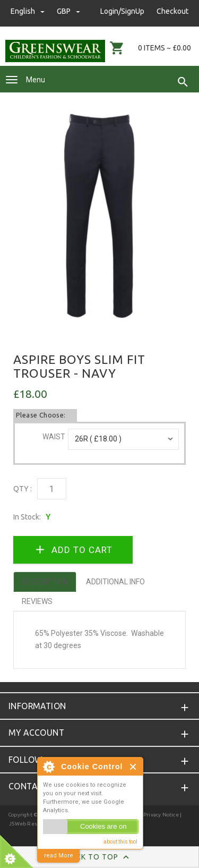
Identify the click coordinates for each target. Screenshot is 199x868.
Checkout (172, 11)
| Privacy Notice (159, 815)
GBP (68, 11)
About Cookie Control (48, 767)
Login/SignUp (122, 11)
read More (59, 856)
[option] (99, 216)
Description (45, 582)
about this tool (120, 842)
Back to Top (99, 857)
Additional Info (115, 582)
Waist (54, 437)
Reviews (37, 601)
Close (133, 767)
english (28, 11)
